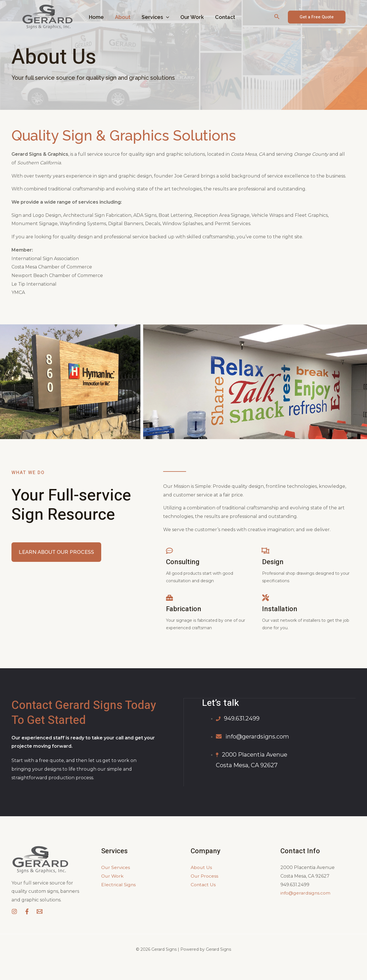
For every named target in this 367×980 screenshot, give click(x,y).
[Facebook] (27, 911)
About (122, 17)
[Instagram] (14, 911)
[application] (164, 17)
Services (153, 17)
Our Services (116, 867)
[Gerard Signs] (47, 17)
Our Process (205, 876)
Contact (221, 17)
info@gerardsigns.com (306, 893)
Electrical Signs (119, 885)
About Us (201, 867)
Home (96, 17)
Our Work (189, 17)
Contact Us (203, 885)
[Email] (40, 911)
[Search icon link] (277, 17)
